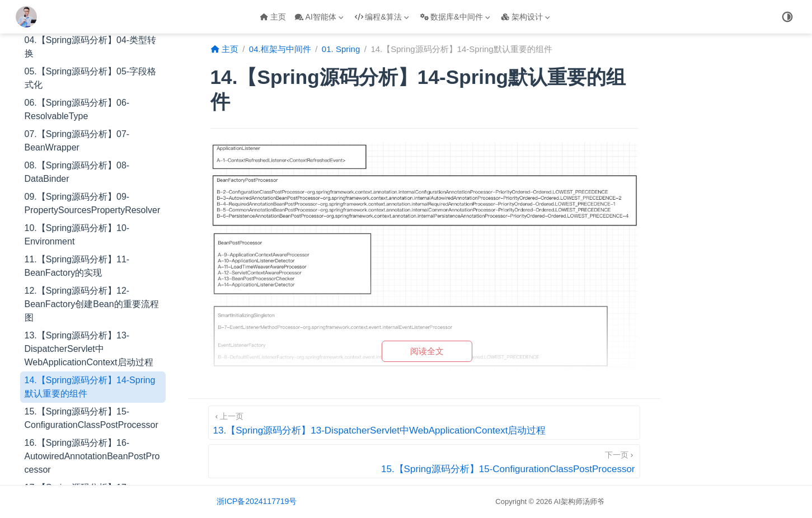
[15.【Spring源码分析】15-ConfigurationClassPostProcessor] (424, 461)
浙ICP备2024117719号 (257, 501)
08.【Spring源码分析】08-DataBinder (77, 172)
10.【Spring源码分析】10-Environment (77, 235)
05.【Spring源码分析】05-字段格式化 (91, 78)
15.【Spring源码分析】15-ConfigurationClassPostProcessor (91, 418)
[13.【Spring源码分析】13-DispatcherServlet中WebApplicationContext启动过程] (424, 423)
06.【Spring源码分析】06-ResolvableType (77, 109)
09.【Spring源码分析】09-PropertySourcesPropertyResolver (93, 203)
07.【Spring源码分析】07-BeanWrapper (77, 141)
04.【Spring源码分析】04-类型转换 (91, 47)
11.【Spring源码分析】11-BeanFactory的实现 (77, 266)
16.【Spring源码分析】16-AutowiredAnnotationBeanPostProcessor (92, 456)
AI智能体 (319, 17)
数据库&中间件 (455, 17)
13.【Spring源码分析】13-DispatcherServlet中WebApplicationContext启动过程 (89, 349)
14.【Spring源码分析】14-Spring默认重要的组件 (90, 387)
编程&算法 (382, 17)
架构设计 (525, 17)
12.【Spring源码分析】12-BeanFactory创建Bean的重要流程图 (92, 304)
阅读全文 (427, 351)
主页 (273, 17)
